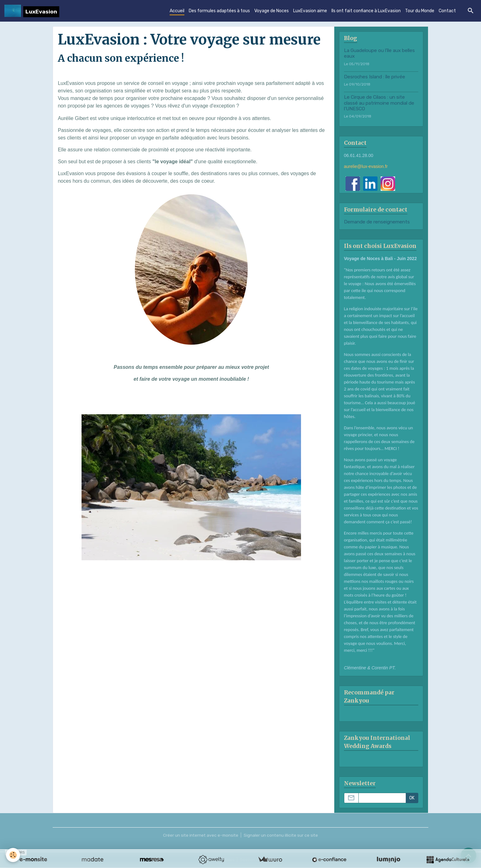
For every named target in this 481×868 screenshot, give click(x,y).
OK (412, 798)
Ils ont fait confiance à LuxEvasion (366, 11)
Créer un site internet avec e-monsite (200, 836)
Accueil (177, 11)
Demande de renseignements (377, 222)
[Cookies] (13, 855)
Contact (447, 11)
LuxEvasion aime (310, 11)
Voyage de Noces (272, 11)
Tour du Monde (420, 11)
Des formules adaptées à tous (219, 11)
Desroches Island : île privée (375, 77)
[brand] (32, 11)
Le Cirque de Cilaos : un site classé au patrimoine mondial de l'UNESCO (379, 103)
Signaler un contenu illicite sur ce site (282, 836)
